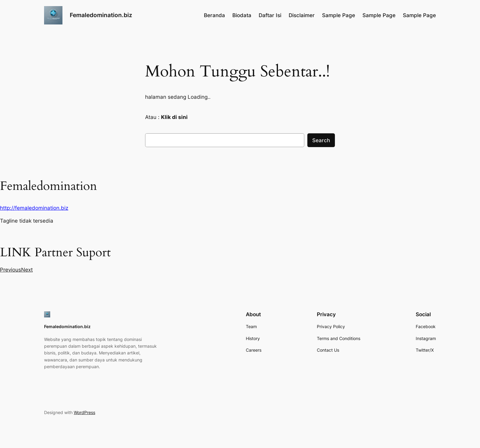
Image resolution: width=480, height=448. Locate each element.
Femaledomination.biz (101, 15)
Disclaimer (302, 15)
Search (321, 140)
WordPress (84, 412)
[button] (11, 270)
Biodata (242, 15)
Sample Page (339, 15)
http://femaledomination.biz (34, 208)
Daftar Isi (270, 15)
